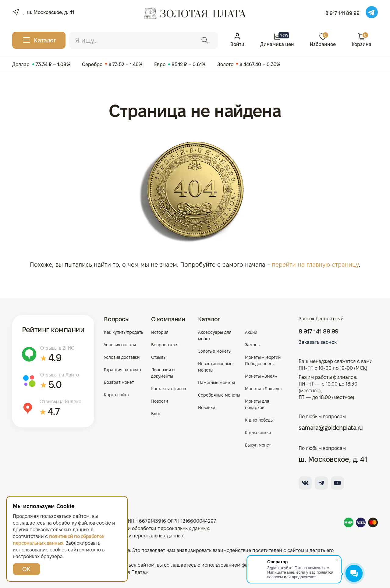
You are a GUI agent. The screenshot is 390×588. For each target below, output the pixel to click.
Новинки (207, 407)
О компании (168, 319)
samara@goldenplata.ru (331, 427)
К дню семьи (258, 432)
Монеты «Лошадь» (264, 388)
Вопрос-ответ (165, 344)
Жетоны (253, 344)
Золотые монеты (215, 351)
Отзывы (159, 357)
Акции (251, 332)
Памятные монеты (216, 382)
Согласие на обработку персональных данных (131, 535)
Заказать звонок (318, 342)
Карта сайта (116, 394)
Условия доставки (122, 357)
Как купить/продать (124, 332)
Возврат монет (119, 382)
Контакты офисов (168, 388)
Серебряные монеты (219, 395)
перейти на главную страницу (315, 265)
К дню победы (259, 420)
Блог (156, 413)
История (160, 332)
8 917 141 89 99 (342, 13)
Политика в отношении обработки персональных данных (143, 528)
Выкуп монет (258, 445)
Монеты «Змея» (261, 376)
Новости (160, 401)
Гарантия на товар (122, 369)
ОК (26, 569)
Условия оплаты (120, 344)
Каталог (209, 319)
